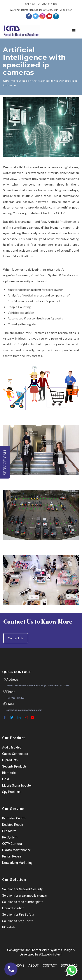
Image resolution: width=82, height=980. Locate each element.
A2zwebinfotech (51, 954)
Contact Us (16, 638)
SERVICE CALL (5, 462)
